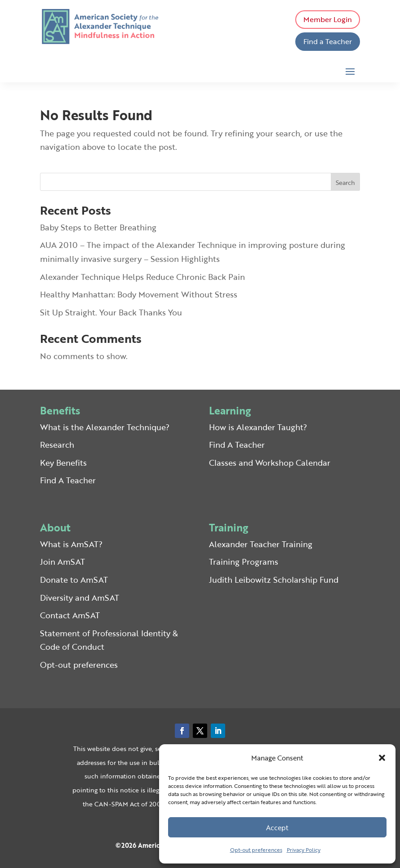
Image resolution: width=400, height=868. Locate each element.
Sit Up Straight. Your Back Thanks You (111, 312)
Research (57, 445)
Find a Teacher (328, 41)
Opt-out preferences (256, 850)
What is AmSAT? (71, 544)
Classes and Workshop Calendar (270, 463)
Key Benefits (63, 463)
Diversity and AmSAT (80, 598)
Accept (277, 828)
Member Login (328, 19)
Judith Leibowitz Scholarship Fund (274, 580)
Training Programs (244, 562)
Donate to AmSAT (74, 580)
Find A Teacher (68, 480)
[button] (382, 758)
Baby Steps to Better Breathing (98, 227)
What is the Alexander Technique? (105, 427)
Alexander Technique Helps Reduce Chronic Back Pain (142, 277)
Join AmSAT (62, 562)
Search (345, 182)
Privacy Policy (304, 850)
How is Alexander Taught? (258, 427)
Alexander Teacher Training (261, 544)
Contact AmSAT (70, 615)
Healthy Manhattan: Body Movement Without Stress (139, 294)
